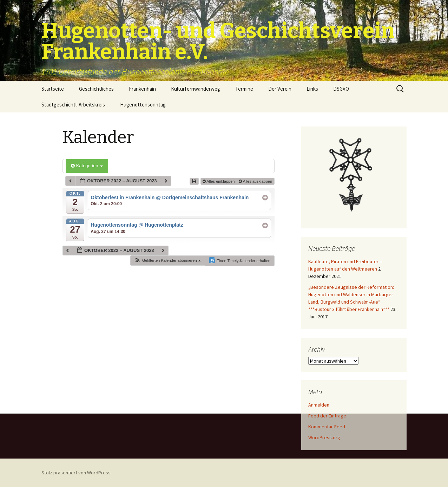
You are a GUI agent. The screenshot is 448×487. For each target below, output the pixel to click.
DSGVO (341, 89)
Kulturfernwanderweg (196, 89)
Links (312, 89)
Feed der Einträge (327, 416)
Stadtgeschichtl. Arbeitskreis (73, 105)
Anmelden (319, 405)
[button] (167, 261)
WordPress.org (324, 437)
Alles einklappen (219, 181)
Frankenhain (142, 89)
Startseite (53, 89)
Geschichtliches (96, 89)
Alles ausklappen (256, 181)
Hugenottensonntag (143, 105)
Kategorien (87, 166)
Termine (244, 89)
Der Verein (280, 89)
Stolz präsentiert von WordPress (76, 473)
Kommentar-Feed (327, 427)
